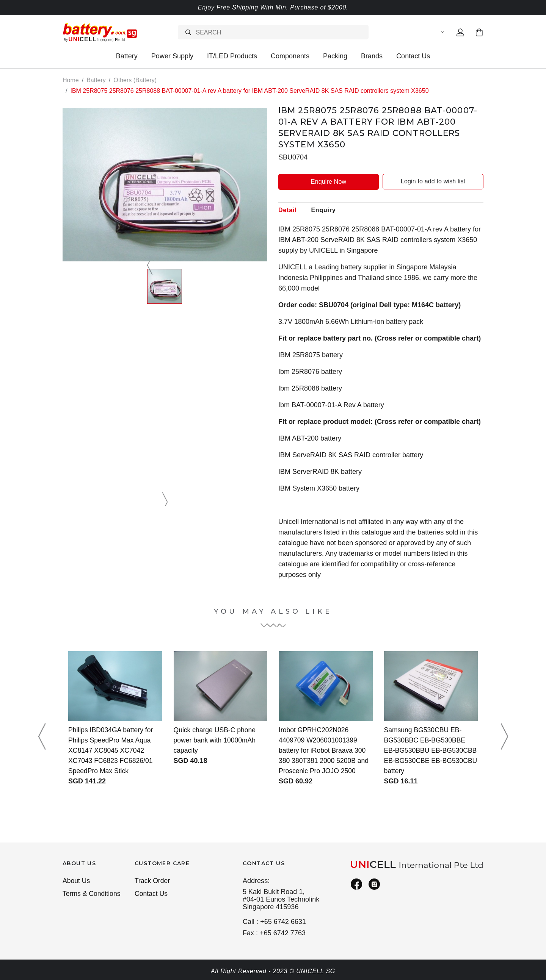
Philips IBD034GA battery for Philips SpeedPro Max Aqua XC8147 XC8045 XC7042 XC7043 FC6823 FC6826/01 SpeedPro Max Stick (112, 750)
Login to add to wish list (433, 181)
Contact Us (413, 56)
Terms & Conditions (92, 894)
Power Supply (172, 56)
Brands (372, 56)
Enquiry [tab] (323, 210)
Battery (127, 56)
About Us (77, 881)
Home (71, 80)
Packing (335, 56)
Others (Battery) (135, 80)
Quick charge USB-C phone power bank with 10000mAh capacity (216, 740)
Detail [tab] (287, 210)
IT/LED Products (232, 56)
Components (290, 56)
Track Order (153, 881)
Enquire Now (329, 181)
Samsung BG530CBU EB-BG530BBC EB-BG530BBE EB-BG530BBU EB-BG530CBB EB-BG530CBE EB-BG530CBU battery (426, 750)
